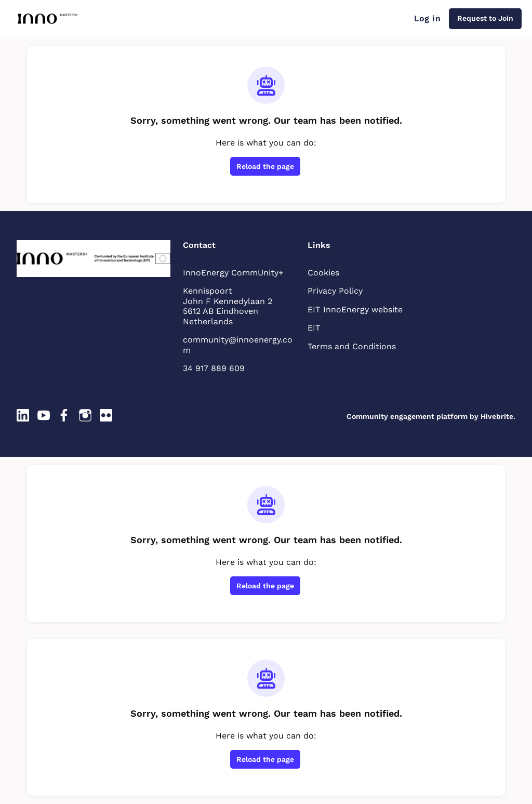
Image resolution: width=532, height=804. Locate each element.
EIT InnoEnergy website (355, 309)
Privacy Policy (335, 291)
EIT (314, 328)
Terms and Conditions (352, 346)
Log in (427, 18)
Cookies (323, 273)
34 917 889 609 (214, 368)
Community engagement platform (407, 416)
